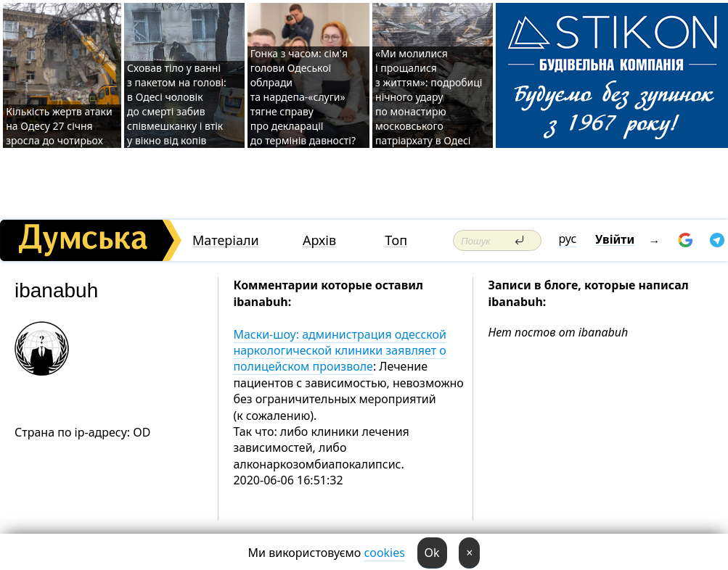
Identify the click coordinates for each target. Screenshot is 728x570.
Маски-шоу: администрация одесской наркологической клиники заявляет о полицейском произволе (340, 351)
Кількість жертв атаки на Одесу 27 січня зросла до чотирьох (59, 126)
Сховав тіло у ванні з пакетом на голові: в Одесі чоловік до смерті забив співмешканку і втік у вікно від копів (177, 104)
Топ (396, 240)
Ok (432, 553)
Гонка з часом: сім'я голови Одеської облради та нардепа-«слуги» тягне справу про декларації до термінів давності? (303, 97)
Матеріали (226, 240)
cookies (385, 553)
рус (568, 239)
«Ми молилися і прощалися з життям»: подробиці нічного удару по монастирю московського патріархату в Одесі (429, 97)
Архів (319, 240)
